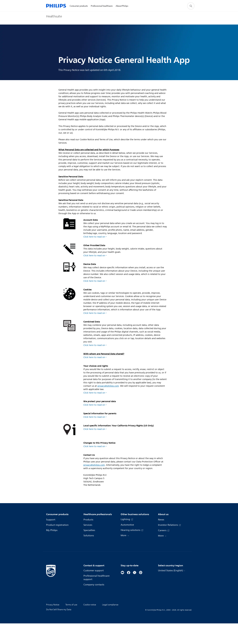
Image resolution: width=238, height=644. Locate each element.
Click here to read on (94, 237)
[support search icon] (191, 6)
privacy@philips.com (108, 391)
